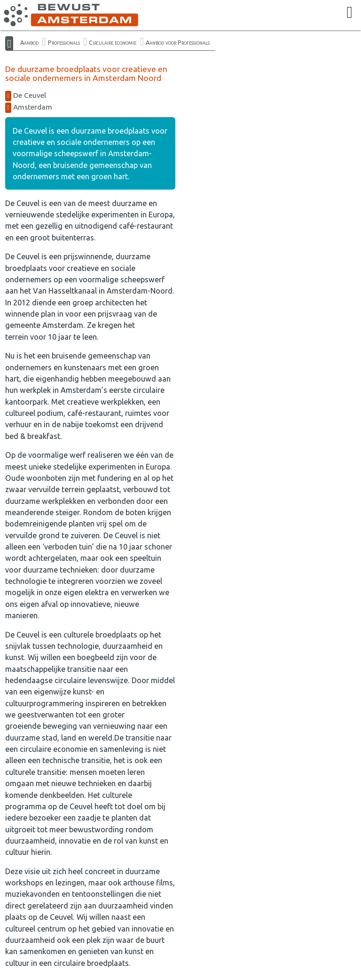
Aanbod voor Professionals (178, 42)
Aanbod (29, 42)
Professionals (64, 42)
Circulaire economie (113, 42)
